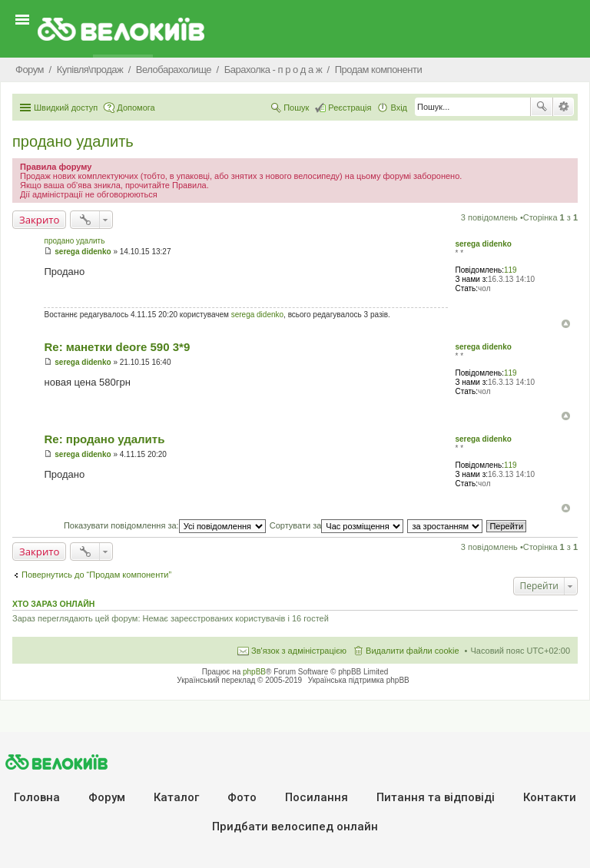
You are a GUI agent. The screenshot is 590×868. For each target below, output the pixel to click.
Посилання (317, 797)
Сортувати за (337, 525)
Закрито (39, 220)
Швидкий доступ (66, 108)
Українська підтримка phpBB (359, 680)
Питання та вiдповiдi (436, 797)
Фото (242, 797)
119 (510, 270)
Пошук (542, 107)
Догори (566, 324)
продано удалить (73, 141)
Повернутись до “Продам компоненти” (96, 575)
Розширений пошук (563, 107)
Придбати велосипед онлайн (295, 827)
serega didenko (483, 244)
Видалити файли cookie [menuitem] (413, 651)
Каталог (176, 797)
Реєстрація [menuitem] (350, 108)
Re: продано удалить (104, 439)
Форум (107, 797)
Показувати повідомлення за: (165, 525)
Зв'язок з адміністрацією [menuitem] (299, 651)
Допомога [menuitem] (136, 108)
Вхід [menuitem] (399, 108)
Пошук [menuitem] (296, 108)
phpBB (254, 672)
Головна (37, 797)
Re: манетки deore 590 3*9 (117, 347)
